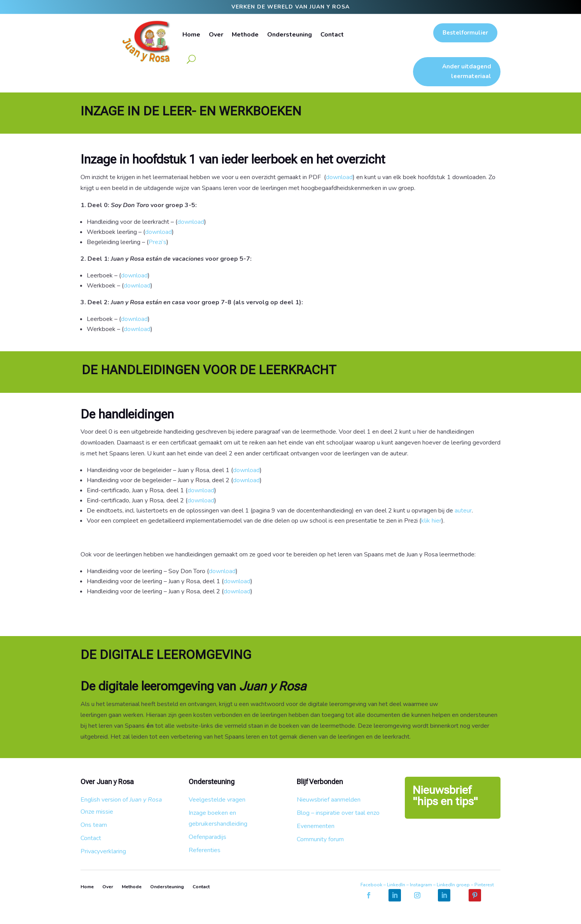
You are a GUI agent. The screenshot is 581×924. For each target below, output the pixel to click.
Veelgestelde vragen (217, 800)
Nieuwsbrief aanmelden (329, 800)
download (339, 177)
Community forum (320, 839)
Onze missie (97, 812)
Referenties (205, 850)
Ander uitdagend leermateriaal (467, 71)
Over (216, 35)
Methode (245, 35)
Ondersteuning (290, 35)
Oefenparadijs (207, 837)
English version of (121, 800)
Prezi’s (158, 242)
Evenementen (316, 826)
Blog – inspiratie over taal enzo (338, 813)
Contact (332, 35)
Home (191, 35)
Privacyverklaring (103, 851)
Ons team (94, 825)
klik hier (431, 521)
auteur (463, 511)
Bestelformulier (465, 33)
